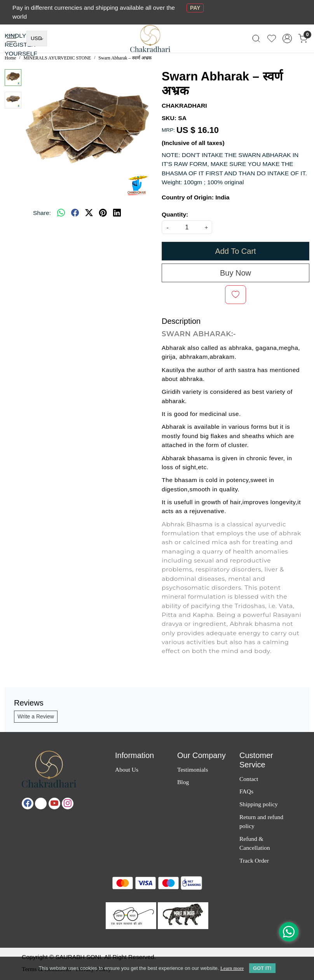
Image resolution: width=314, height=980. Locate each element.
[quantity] (187, 227)
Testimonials (193, 770)
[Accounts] (287, 38)
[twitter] (89, 213)
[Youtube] (54, 804)
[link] (256, 38)
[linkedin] (117, 213)
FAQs (246, 791)
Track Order (254, 860)
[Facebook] (28, 804)
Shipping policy (259, 804)
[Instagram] (68, 804)
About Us (127, 770)
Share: (42, 213)
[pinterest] (103, 213)
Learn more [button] (232, 968)
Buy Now (235, 273)
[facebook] (75, 213)
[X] (41, 804)
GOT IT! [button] (262, 968)
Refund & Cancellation (255, 843)
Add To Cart (235, 251)
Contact (249, 779)
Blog (183, 782)
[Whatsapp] (61, 213)
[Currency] (37, 38)
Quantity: (175, 214)
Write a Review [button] (36, 716)
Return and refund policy (261, 821)
